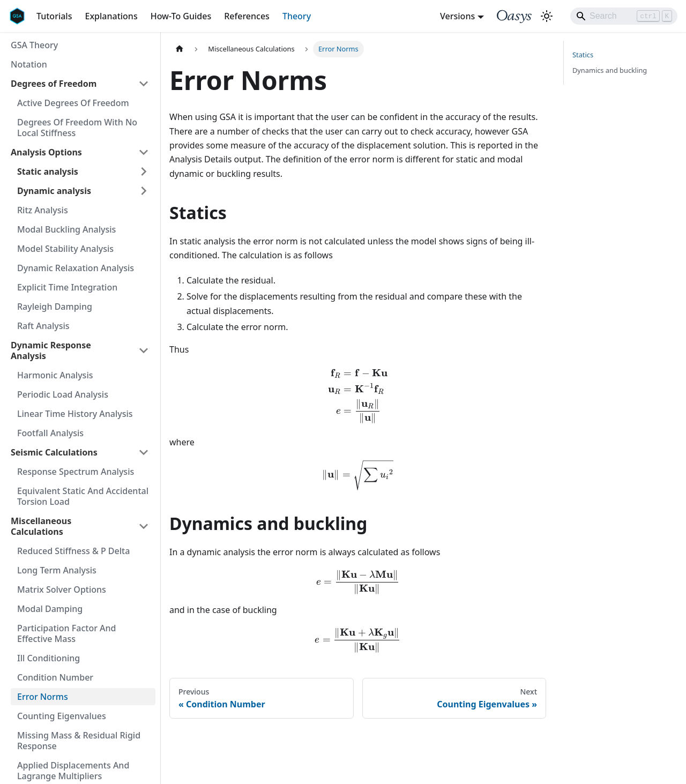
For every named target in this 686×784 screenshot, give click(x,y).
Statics (583, 55)
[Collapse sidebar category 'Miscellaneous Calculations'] (144, 526)
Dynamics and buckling (610, 70)
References (247, 16)
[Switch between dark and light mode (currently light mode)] (547, 16)
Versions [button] (457, 16)
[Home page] (180, 49)
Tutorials (54, 16)
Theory (297, 16)
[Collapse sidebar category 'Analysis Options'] (144, 152)
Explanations (111, 16)
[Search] (624, 16)
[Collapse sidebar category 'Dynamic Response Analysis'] (144, 350)
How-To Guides (181, 16)
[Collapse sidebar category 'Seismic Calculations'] (144, 452)
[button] (83, 171)
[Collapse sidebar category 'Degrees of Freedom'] (144, 84)
